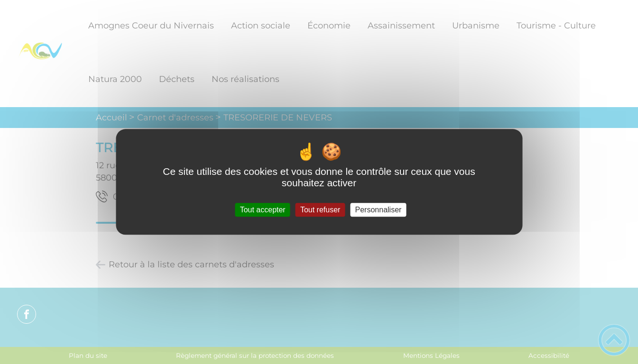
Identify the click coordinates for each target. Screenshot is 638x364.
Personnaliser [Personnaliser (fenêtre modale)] (379, 210)
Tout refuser (320, 210)
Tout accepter (263, 210)
